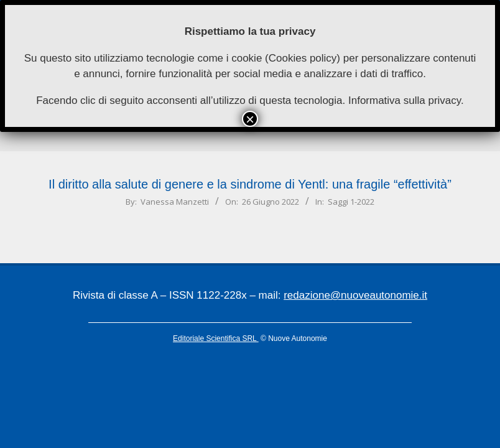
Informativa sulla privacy (405, 100)
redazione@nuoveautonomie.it (355, 295)
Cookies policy (303, 58)
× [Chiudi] (250, 119)
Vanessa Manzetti (175, 202)
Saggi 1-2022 (351, 202)
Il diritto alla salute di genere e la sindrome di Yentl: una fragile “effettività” (250, 184)
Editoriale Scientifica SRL (216, 338)
